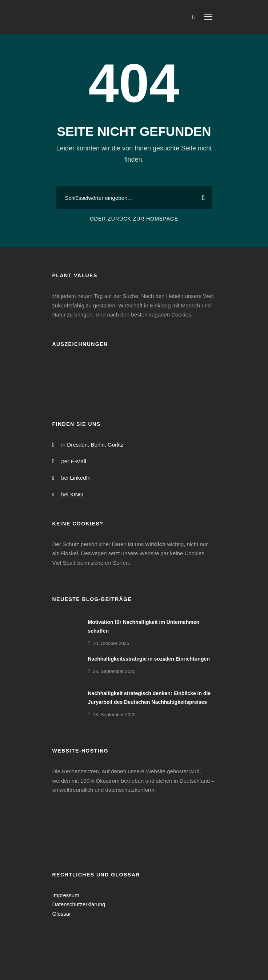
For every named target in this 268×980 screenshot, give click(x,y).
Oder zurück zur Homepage (134, 219)
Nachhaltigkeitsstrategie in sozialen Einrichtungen (149, 659)
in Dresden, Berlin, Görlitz (93, 445)
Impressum (66, 895)
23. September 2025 (114, 671)
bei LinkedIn (76, 478)
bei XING (72, 494)
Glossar (62, 914)
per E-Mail (74, 461)
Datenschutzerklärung (79, 904)
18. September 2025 (114, 715)
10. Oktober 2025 (111, 643)
